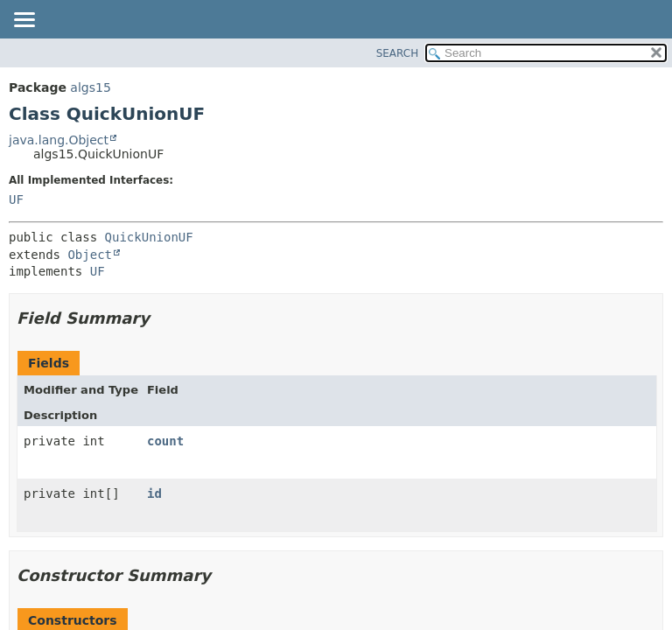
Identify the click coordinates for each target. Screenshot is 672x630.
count (165, 441)
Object (90, 255)
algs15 (90, 87)
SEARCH (398, 53)
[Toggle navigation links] (24, 21)
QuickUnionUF (149, 237)
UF (16, 199)
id (154, 493)
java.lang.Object (59, 140)
